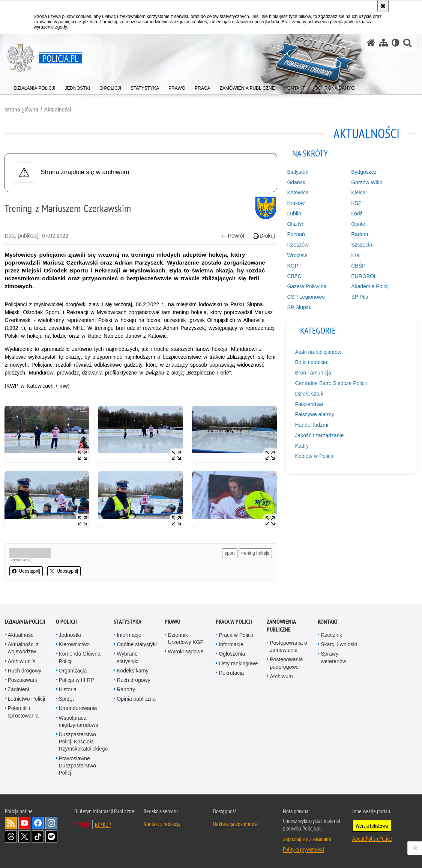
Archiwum (281, 675)
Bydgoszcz (364, 171)
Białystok (297, 171)
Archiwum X (22, 660)
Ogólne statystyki (137, 644)
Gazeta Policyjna (307, 286)
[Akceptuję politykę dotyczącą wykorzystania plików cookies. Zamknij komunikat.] (383, 6)
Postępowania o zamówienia (288, 646)
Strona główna (22, 109)
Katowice (298, 192)
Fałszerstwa (309, 404)
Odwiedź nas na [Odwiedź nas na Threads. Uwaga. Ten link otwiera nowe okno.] (11, 836)
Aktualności (58, 109)
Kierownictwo (74, 644)
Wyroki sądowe (185, 651)
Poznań (296, 234)
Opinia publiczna (136, 698)
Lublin (294, 213)
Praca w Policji (234, 621)
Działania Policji (25, 621)
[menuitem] (35, 86)
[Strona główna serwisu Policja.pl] (371, 43)
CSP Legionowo (306, 296)
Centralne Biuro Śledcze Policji (331, 383)
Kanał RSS (11, 822)
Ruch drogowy (25, 670)
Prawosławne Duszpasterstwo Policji (78, 765)
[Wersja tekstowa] (396, 43)
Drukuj (264, 236)
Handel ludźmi (312, 424)
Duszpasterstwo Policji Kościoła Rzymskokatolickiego (83, 741)
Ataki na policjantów (318, 352)
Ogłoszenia (232, 653)
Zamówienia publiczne (281, 625)
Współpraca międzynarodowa (79, 721)
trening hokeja (255, 553)
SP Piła (360, 296)
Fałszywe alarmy (314, 414)
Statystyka (128, 621)
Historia (68, 689)
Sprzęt (66, 698)
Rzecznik (331, 634)
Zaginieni (19, 689)
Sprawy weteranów (333, 657)
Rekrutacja (231, 672)
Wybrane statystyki (128, 657)
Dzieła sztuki (310, 393)
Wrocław (297, 255)
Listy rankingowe (238, 663)
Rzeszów (298, 244)
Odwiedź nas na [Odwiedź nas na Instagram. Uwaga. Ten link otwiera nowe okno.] (51, 822)
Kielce (358, 192)
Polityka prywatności (303, 848)
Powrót (233, 236)
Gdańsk (296, 182)
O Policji (66, 621)
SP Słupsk (299, 307)
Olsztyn (296, 224)
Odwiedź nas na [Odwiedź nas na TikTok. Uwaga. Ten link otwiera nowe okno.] (38, 836)
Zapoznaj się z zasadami (307, 838)
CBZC (294, 276)
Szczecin (362, 244)
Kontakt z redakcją (162, 823)
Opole (358, 224)
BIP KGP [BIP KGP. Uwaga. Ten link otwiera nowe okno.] (103, 824)
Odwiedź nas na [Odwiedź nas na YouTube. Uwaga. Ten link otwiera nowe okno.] (24, 822)
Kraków (296, 203)
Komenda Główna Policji (80, 657)
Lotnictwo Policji (27, 698)
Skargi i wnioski (339, 644)
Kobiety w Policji (314, 456)
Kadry (302, 445)
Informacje (129, 634)
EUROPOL (364, 276)
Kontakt (328, 621)
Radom (360, 234)
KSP (356, 203)
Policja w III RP (77, 679)
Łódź (357, 213)
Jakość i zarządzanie (319, 435)
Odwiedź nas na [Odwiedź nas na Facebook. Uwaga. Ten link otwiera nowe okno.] (38, 822)
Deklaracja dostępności (236, 823)
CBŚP (358, 265)
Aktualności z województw (23, 647)
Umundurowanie (78, 708)
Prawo (173, 621)
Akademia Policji (370, 286)
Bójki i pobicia (311, 362)
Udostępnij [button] (26, 571)
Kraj (356, 255)
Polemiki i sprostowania (23, 711)
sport (230, 553)
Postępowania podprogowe (286, 663)
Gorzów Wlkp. (367, 182)
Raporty (126, 689)
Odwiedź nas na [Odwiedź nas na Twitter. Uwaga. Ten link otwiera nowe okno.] (24, 836)
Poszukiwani (23, 679)
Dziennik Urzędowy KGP (186, 638)
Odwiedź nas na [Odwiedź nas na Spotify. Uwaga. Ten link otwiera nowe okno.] (51, 836)
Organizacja (73, 670)
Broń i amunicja (313, 372)
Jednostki (70, 634)
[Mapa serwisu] (383, 43)
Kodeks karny (133, 670)
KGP (293, 265)
